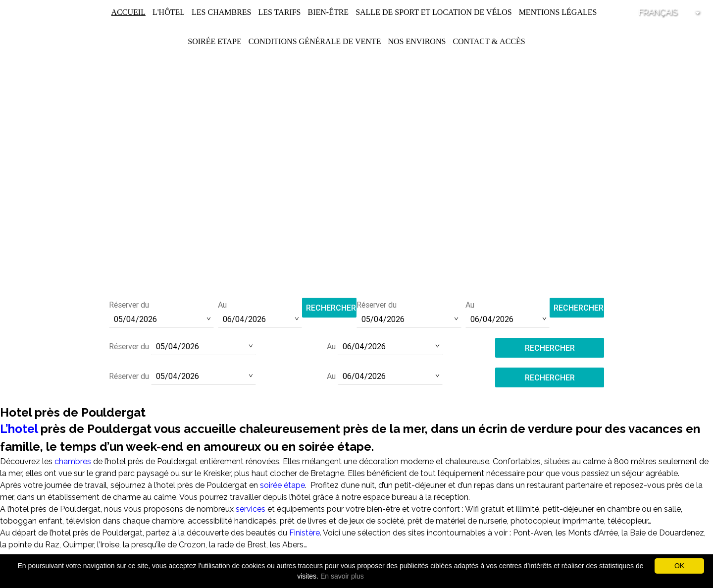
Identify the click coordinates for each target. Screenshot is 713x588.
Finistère (305, 533)
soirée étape (282, 485)
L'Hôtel (169, 12)
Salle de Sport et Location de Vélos (434, 12)
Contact (471, 41)
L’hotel (19, 429)
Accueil (128, 12)
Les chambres (221, 12)
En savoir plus (342, 576)
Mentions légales (558, 12)
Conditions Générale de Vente (315, 41)
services (252, 509)
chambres (73, 461)
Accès (512, 41)
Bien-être (328, 12)
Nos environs (417, 41)
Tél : (356, 253)
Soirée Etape (215, 41)
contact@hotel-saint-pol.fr (357, 266)
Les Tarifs (279, 12)
